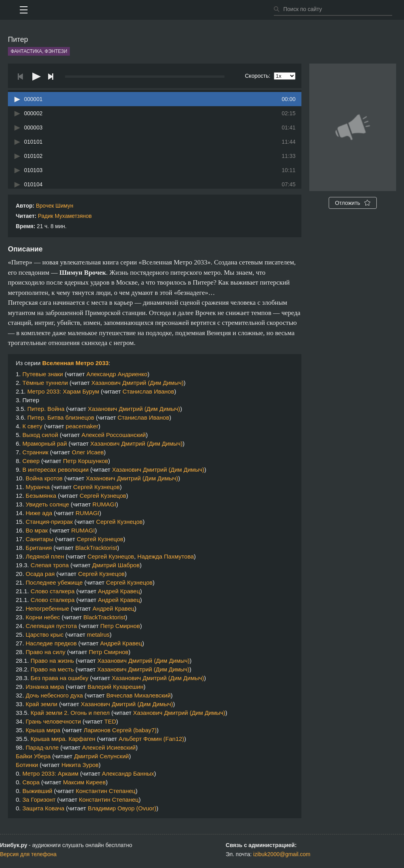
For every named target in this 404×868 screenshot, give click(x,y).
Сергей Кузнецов (96, 487)
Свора (31, 782)
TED (110, 721)
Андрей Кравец (119, 591)
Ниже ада (39, 513)
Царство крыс (45, 635)
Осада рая (40, 574)
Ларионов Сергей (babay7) (120, 730)
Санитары (39, 539)
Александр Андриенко (117, 374)
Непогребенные (47, 608)
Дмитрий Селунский (102, 756)
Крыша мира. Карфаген (63, 739)
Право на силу (46, 652)
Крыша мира (43, 730)
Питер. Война (46, 409)
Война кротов (44, 478)
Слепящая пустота (51, 626)
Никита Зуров (80, 765)
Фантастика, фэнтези (39, 51)
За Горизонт (39, 800)
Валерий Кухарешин (116, 687)
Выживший (37, 791)
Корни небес (43, 617)
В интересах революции (56, 470)
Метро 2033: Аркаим (50, 773)
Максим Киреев (84, 782)
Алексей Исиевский (109, 747)
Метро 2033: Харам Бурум (63, 391)
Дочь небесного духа (54, 695)
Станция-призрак (49, 522)
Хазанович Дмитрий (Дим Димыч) (137, 383)
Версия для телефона (28, 854)
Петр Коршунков (86, 461)
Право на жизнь (52, 661)
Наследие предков (51, 643)
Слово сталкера (53, 591)
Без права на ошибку (60, 678)
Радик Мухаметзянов (65, 216)
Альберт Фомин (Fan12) (151, 739)
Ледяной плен (45, 556)
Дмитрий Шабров (116, 565)
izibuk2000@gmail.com (282, 854)
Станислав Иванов (149, 391)
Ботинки (27, 765)
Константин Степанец (106, 791)
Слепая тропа (50, 565)
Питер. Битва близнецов (61, 417)
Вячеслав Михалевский (138, 695)
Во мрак (37, 530)
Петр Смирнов (120, 626)
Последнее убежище (54, 582)
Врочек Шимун (55, 206)
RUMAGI (104, 504)
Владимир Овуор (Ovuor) (122, 808)
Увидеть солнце (47, 504)
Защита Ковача (43, 808)
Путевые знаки (43, 374)
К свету (33, 426)
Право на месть (52, 669)
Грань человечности (53, 721)
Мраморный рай (45, 443)
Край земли (41, 704)
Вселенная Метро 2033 (75, 363)
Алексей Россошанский (114, 435)
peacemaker (82, 426)
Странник (36, 452)
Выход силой (40, 435)
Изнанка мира (45, 687)
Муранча (38, 487)
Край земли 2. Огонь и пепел (70, 713)
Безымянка (41, 496)
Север (31, 461)
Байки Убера (33, 756)
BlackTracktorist (96, 548)
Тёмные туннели (45, 383)
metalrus (98, 635)
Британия (39, 548)
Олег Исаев (88, 452)
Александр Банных (128, 773)
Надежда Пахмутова (166, 556)
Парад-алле (42, 747)
